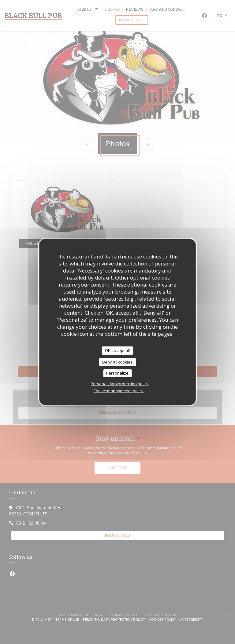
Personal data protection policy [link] (119, 383)
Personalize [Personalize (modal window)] (117, 373)
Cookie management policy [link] (118, 390)
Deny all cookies (117, 362)
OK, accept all (117, 350)
